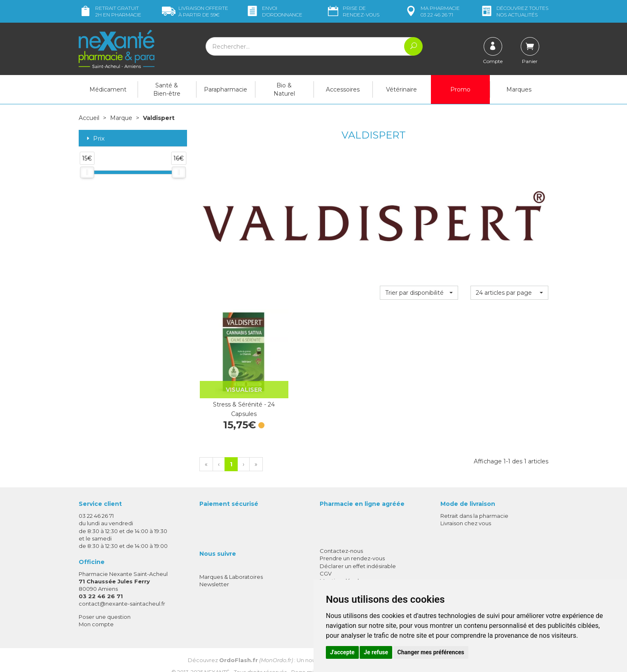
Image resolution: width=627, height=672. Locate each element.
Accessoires (343, 89)
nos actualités (514, 11)
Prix (95, 138)
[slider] (87, 172)
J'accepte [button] (342, 652)
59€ (195, 11)
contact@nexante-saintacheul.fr (122, 592)
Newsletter (214, 572)
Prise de (353, 11)
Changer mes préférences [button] (431, 652)
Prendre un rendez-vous (352, 546)
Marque (121, 118)
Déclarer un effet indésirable (358, 554)
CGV (326, 561)
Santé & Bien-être (167, 89)
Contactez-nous (341, 539)
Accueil (89, 118)
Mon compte (96, 612)
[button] (419, 292)
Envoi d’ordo (274, 11)
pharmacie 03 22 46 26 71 (432, 11)
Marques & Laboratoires (231, 565)
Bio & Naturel (284, 89)
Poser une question (105, 604)
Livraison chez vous (466, 511)
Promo (460, 89)
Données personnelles (350, 576)
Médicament (108, 89)
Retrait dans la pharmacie (474, 504)
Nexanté (217, 660)
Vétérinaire (401, 89)
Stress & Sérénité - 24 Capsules (238, 397)
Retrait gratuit (110, 11)
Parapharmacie (226, 89)
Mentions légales (342, 569)
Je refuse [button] (376, 652)
